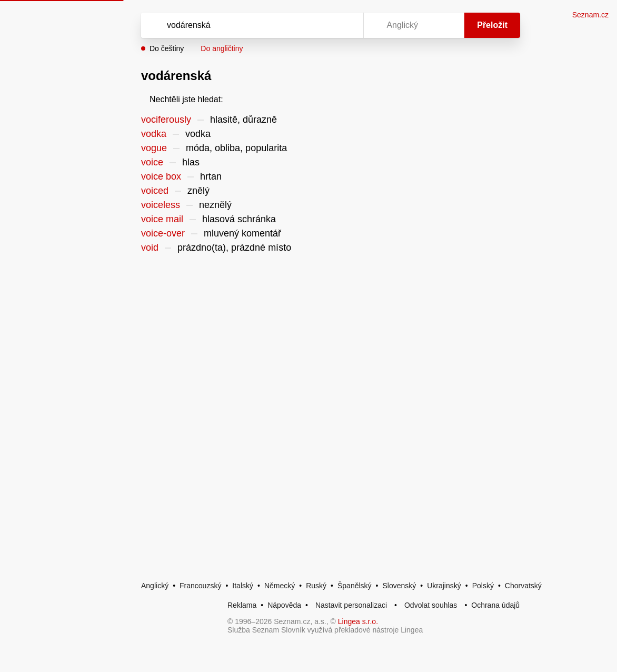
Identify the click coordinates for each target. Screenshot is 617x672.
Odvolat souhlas (431, 605)
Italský (243, 586)
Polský (483, 586)
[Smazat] (322, 25)
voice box (161, 176)
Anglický (155, 586)
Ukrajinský (444, 586)
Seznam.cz (590, 15)
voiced (155, 191)
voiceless (161, 205)
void (150, 248)
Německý (280, 586)
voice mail (162, 219)
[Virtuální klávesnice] (345, 25)
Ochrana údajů (495, 605)
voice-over (163, 233)
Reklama (242, 605)
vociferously (166, 120)
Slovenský (399, 586)
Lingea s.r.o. (358, 621)
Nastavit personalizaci (351, 605)
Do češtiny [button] (167, 48)
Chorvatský (523, 586)
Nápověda (284, 605)
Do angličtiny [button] (222, 48)
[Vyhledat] (238, 25)
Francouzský (200, 586)
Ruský (316, 586)
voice (152, 162)
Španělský (355, 586)
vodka (154, 134)
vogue (154, 148)
